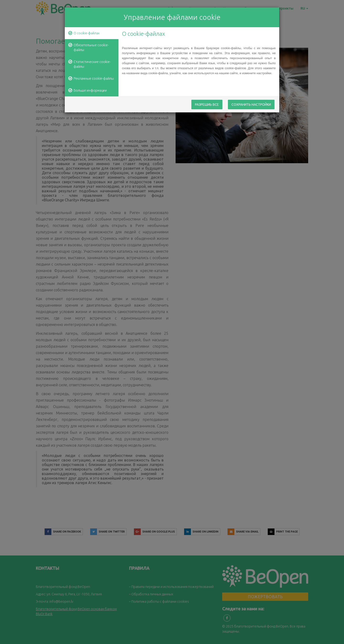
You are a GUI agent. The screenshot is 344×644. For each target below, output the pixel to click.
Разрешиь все (207, 105)
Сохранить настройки (251, 105)
